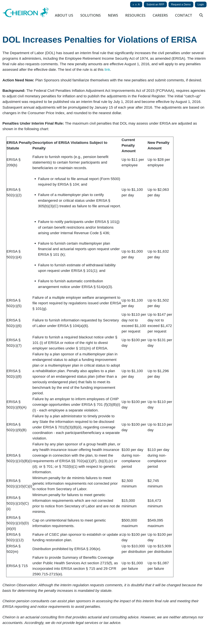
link (107, 69)
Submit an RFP (155, 4)
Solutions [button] (91, 15)
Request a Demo (181, 4)
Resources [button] (135, 15)
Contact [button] (184, 15)
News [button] (113, 15)
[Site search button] (201, 16)
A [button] (133, 5)
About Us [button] (64, 15)
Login (201, 4)
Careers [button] (160, 15)
